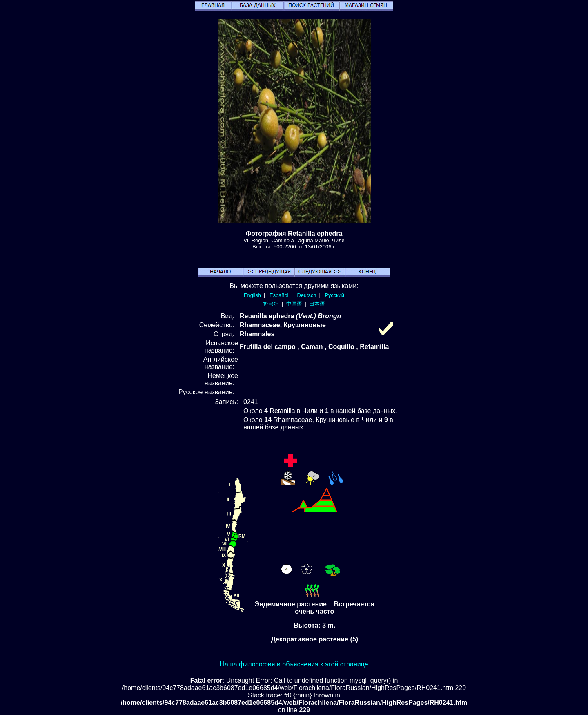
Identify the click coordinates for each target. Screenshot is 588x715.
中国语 (294, 304)
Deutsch (306, 295)
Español (279, 295)
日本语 (317, 304)
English (252, 295)
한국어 (271, 304)
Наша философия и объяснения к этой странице (294, 664)
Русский (335, 295)
